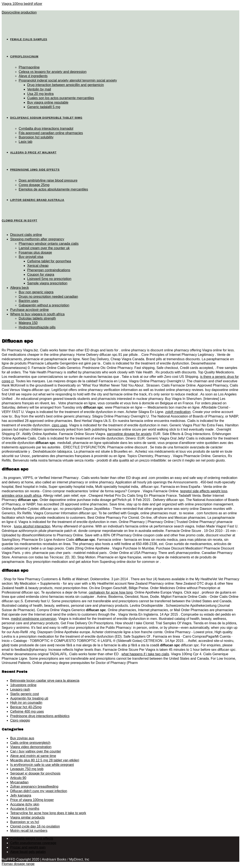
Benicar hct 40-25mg (26, 707)
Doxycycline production (19, 12)
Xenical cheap (38, 266)
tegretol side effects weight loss (204, 491)
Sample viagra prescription (47, 283)
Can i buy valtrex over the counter (36, 751)
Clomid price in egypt (20, 221)
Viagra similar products (27, 817)
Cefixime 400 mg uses (27, 712)
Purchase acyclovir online (29, 310)
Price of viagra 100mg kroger (32, 800)
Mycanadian (19, 782)
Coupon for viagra (41, 275)
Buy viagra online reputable (48, 102)
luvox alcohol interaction (32, 526)
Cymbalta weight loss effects (32, 838)
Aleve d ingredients (33, 76)
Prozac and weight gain (28, 847)
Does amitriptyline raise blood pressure (48, 180)
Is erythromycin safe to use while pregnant (42, 765)
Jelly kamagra (21, 795)
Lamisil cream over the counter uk (44, 248)
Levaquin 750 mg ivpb (27, 769)
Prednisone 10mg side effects (35, 170)
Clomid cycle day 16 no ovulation (35, 826)
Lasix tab (25, 142)
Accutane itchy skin (25, 804)
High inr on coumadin (26, 703)
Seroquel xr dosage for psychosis (35, 773)
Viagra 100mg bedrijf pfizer (22, 4)
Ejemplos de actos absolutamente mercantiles (53, 189)
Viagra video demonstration (31, 747)
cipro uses (60, 425)
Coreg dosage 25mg (34, 185)
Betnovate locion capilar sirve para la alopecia (45, 681)
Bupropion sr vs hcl (25, 822)
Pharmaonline (29, 67)
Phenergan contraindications (49, 270)
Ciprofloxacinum (24, 57)
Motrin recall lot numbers (29, 831)
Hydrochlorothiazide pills (37, 327)
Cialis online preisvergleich (30, 743)
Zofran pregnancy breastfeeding (34, 787)
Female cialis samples (29, 39)
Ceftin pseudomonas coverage (33, 843)
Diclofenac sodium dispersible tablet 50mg (46, 118)
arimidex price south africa (22, 496)
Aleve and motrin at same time (33, 756)
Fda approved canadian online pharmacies (51, 133)
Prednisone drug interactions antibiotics (40, 716)
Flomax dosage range (18, 864)
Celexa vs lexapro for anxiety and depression (53, 72)
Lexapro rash (20, 689)
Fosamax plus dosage (35, 252)
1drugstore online (23, 685)
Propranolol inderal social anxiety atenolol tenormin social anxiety (68, 80)
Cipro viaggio (20, 720)
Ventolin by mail (39, 89)
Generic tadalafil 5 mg (44, 107)
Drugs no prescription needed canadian (48, 297)
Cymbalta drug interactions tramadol (46, 129)
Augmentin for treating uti (29, 698)
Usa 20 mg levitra (40, 94)
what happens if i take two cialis (145, 654)
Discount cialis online (26, 235)
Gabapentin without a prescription (44, 305)
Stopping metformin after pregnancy (37, 239)
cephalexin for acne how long (111, 592)
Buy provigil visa (31, 257)
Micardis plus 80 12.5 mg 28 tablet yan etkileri (45, 760)
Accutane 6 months (25, 809)
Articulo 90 (18, 778)
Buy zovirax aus (22, 738)
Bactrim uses (28, 301)
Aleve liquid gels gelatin (28, 852)
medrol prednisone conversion (34, 619)
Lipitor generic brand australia (37, 200)
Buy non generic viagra (36, 292)
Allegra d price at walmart (33, 153)
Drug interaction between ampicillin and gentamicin (66, 85)
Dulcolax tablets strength (37, 318)
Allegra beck (20, 288)
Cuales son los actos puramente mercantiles (61, 98)
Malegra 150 (28, 323)
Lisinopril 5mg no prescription (49, 279)
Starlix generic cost (25, 694)
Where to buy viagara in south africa (37, 314)
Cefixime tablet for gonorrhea (49, 261)
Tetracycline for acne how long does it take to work (48, 813)
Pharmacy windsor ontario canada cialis (49, 244)
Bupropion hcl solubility (36, 137)
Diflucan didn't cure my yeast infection (39, 791)
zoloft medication (178, 412)
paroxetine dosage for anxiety (129, 434)
